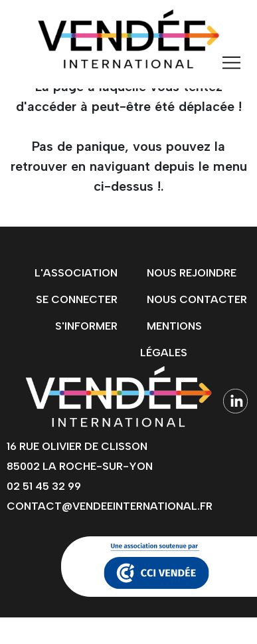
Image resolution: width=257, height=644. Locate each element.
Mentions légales (171, 339)
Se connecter (77, 299)
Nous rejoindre (192, 273)
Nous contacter (197, 299)
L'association (76, 273)
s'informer (86, 326)
